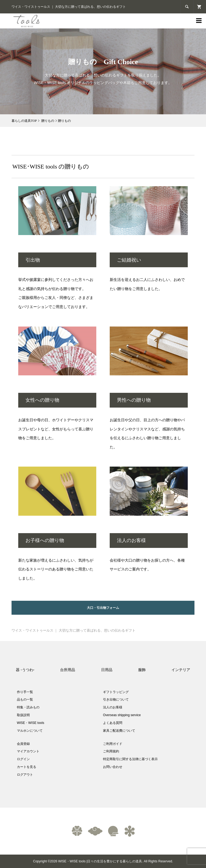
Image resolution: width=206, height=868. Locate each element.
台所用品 (68, 670)
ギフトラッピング (116, 692)
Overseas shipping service (122, 715)
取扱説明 (23, 715)
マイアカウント (28, 751)
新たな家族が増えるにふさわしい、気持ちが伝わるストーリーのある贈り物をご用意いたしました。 (56, 569)
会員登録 (23, 744)
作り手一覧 (25, 692)
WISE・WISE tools (31, 723)
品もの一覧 (25, 699)
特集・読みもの (28, 707)
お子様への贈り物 (45, 540)
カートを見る (27, 767)
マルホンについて (30, 731)
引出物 (33, 260)
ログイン (23, 759)
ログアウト (25, 775)
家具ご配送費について (119, 731)
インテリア (181, 670)
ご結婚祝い (129, 260)
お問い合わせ (113, 767)
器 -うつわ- (25, 670)
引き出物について (116, 699)
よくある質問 (113, 723)
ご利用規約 (111, 751)
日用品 (107, 670)
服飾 (142, 670)
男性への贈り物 (134, 400)
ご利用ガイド (113, 744)
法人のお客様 (131, 540)
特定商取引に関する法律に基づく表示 (130, 759)
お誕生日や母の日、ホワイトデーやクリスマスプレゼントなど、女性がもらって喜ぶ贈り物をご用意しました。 (56, 429)
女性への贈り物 (42, 400)
